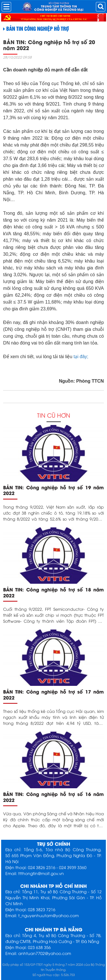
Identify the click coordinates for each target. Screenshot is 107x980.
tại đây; (80, 357)
